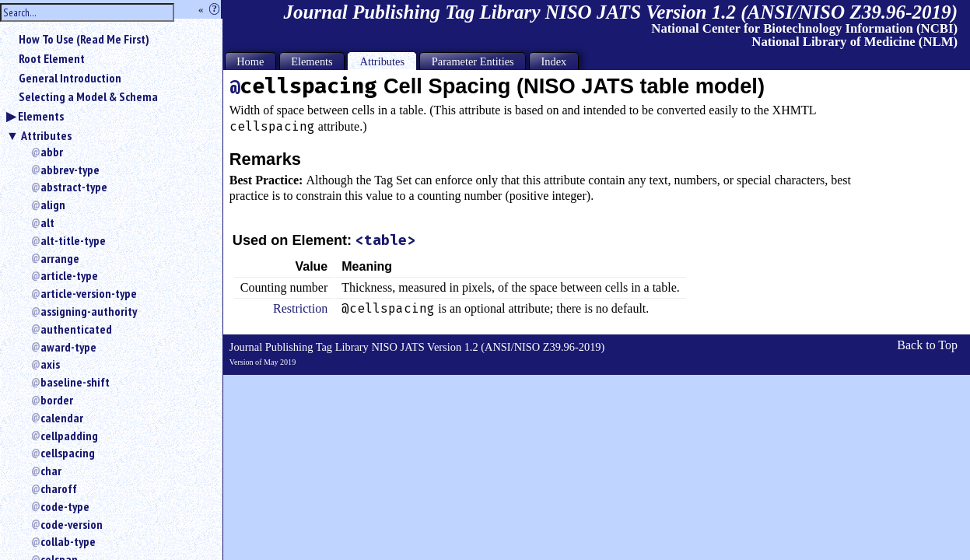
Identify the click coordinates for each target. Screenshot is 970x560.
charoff (59, 488)
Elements (41, 116)
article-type (69, 275)
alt (47, 222)
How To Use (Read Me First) (84, 39)
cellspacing (68, 453)
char (51, 471)
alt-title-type (73, 240)
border (57, 400)
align (53, 205)
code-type (65, 506)
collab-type (68, 541)
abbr (52, 152)
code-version (72, 524)
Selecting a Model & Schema (88, 96)
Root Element (52, 58)
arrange (60, 258)
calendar (62, 418)
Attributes (46, 135)
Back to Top (927, 345)
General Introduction (70, 78)
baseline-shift (75, 382)
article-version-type (89, 293)
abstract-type (74, 187)
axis (50, 364)
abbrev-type (70, 170)
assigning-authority (89, 311)
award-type (68, 347)
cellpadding (69, 436)
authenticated (76, 329)
